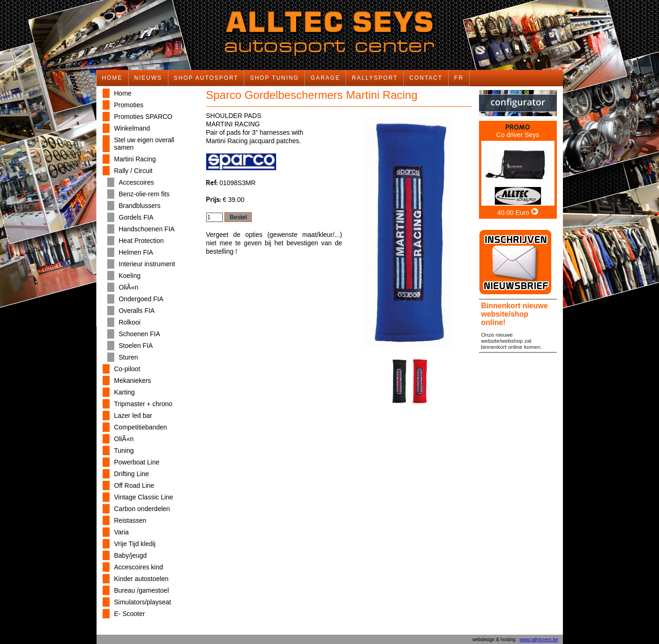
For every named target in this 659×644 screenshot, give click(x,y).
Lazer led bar (133, 415)
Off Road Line (134, 485)
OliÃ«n (129, 287)
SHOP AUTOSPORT (206, 78)
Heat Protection (142, 241)
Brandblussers (140, 206)
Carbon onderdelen (142, 509)
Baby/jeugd (131, 555)
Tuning (124, 450)
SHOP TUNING (274, 78)
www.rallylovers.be (539, 640)
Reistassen (130, 520)
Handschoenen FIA (147, 229)
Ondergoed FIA (141, 299)
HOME (112, 78)
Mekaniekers (133, 381)
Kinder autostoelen (142, 579)
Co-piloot (127, 369)
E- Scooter (130, 614)
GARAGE (325, 78)
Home (123, 93)
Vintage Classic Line (144, 497)
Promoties (129, 105)
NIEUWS (148, 78)
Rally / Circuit (133, 171)
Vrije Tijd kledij (135, 544)
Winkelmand (132, 128)
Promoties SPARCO (143, 117)
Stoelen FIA (136, 346)
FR (459, 78)
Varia (122, 532)
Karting (125, 392)
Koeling (130, 276)
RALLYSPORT (375, 78)
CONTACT (426, 78)
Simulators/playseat (143, 602)
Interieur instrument (147, 264)
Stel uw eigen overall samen (144, 144)
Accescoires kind (139, 567)
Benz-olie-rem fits (144, 194)
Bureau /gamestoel (142, 590)
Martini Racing (135, 159)
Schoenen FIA (140, 334)
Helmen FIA (136, 252)
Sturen (128, 357)
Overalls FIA (137, 311)
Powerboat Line (137, 462)
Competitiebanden (141, 427)
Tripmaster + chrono (143, 404)
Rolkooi (130, 322)
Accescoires (136, 182)
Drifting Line (132, 474)
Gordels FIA (136, 217)
